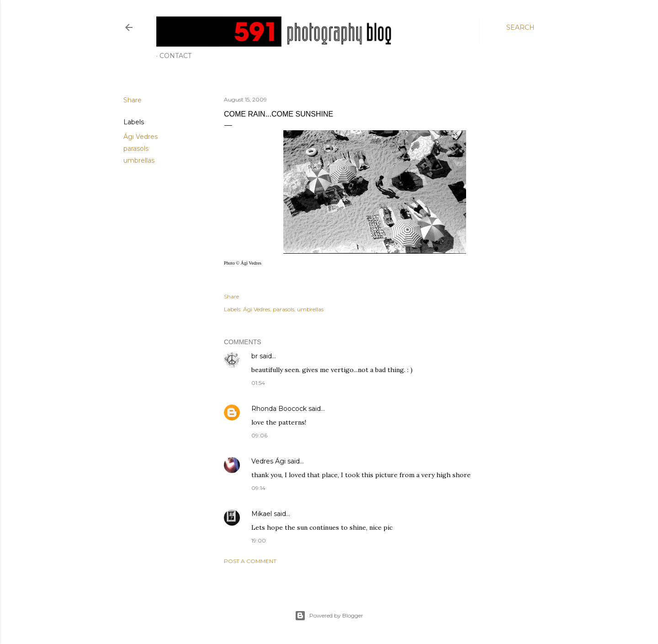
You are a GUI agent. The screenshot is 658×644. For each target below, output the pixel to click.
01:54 (258, 383)
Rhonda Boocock (279, 409)
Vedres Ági (268, 461)
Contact (175, 56)
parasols (136, 149)
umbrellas (139, 160)
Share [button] (133, 100)
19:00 (259, 540)
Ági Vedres (141, 137)
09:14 (258, 488)
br (255, 356)
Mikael (262, 514)
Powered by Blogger (329, 616)
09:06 (259, 435)
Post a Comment (250, 561)
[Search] (520, 27)
